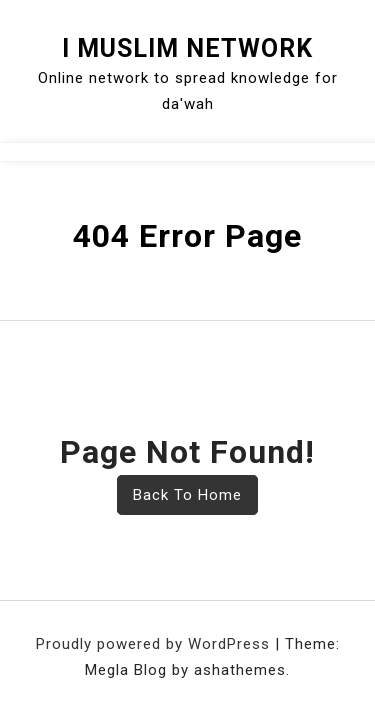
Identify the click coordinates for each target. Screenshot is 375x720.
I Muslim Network (187, 48)
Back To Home (187, 495)
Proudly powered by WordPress (155, 644)
